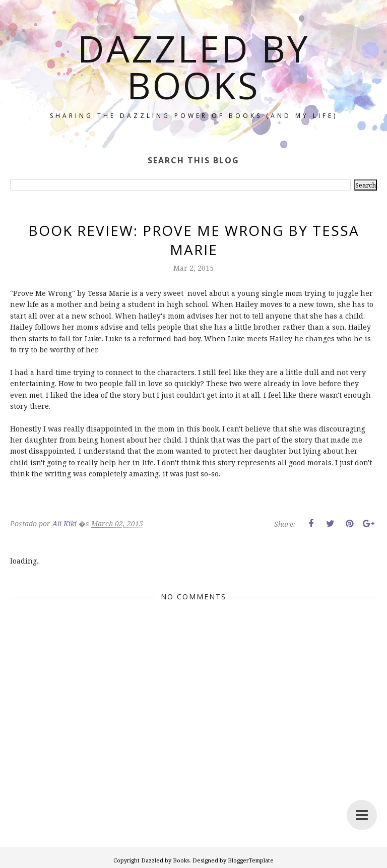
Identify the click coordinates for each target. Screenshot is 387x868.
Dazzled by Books (193, 67)
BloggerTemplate (251, 860)
